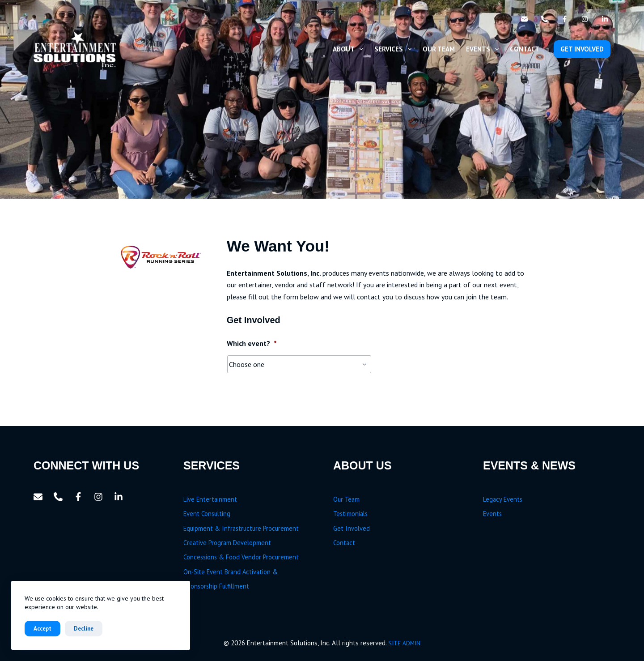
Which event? (252, 343)
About (350, 49)
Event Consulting (207, 514)
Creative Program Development (227, 543)
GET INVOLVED (582, 49)
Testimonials (350, 514)
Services (395, 49)
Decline (84, 629)
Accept (42, 629)
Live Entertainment (210, 499)
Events (484, 49)
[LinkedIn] (605, 19)
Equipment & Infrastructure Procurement (241, 528)
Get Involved (352, 528)
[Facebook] (565, 19)
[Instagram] (585, 19)
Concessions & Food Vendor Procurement (241, 557)
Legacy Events (503, 499)
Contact (525, 49)
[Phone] (544, 19)
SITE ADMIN (404, 643)
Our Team (439, 49)
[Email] (524, 19)
